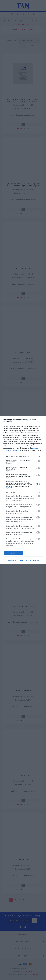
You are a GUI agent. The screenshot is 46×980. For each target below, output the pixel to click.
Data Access (23, 560)
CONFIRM (14, 553)
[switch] (38, 461)
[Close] (42, 420)
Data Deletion (11, 560)
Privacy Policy (35, 560)
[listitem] (23, 457)
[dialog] (23, 490)
